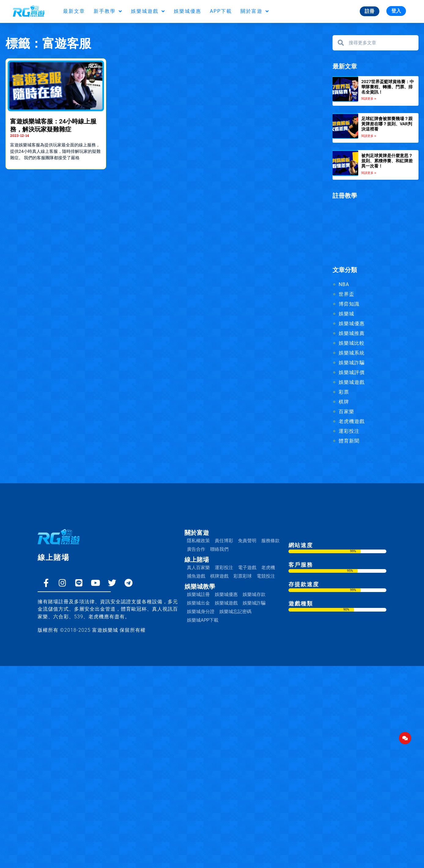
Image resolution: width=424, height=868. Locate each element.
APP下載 (221, 11)
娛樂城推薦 (352, 333)
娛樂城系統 (352, 353)
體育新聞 (349, 441)
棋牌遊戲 (219, 576)
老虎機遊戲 (352, 421)
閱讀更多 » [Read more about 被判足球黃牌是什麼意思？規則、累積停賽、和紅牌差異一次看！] (369, 173)
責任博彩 (224, 541)
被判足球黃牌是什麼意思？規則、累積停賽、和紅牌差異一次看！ (387, 161)
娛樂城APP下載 (203, 620)
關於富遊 (255, 11)
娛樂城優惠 (188, 11)
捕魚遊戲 (196, 576)
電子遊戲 (247, 568)
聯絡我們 (219, 549)
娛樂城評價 (352, 372)
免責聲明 (247, 541)
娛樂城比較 (352, 343)
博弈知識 (349, 304)
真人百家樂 (198, 568)
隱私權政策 (198, 541)
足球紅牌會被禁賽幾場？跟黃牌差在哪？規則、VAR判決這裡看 (387, 124)
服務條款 (270, 541)
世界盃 (346, 294)
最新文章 (74, 11)
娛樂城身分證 (201, 612)
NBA (344, 284)
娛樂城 (346, 314)
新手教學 (108, 11)
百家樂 (346, 412)
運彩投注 (349, 431)
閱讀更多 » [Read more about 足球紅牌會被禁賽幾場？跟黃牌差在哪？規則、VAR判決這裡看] (369, 136)
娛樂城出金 (198, 603)
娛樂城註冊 (198, 594)
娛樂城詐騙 (352, 363)
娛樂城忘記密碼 (235, 612)
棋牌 (344, 402)
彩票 (344, 392)
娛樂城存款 (254, 594)
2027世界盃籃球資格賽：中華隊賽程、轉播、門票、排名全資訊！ (388, 87)
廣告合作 (196, 549)
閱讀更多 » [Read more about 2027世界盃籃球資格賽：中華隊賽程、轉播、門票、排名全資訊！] (369, 99)
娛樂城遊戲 (148, 11)
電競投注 (266, 576)
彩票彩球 (243, 576)
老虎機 (268, 568)
